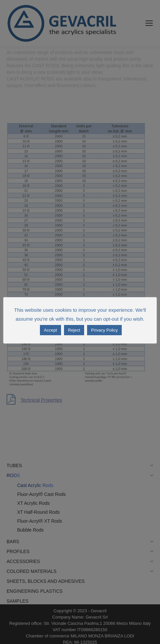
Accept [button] (50, 330)
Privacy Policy (104, 330)
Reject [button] (74, 330)
